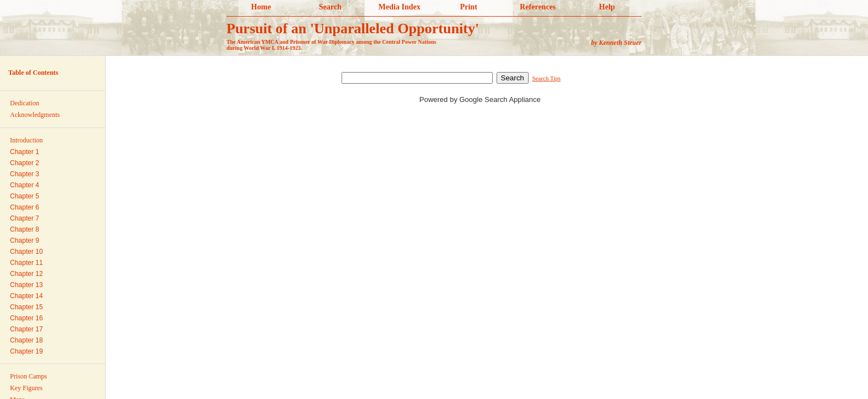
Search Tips (546, 78)
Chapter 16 (26, 318)
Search (330, 7)
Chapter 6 (25, 207)
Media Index (400, 7)
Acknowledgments (35, 115)
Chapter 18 (26, 340)
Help (607, 7)
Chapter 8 (25, 229)
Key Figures (26, 388)
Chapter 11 (26, 263)
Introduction (26, 140)
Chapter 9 (25, 241)
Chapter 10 (26, 252)
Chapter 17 (26, 329)
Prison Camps (29, 376)
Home (261, 7)
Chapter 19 (26, 351)
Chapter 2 (25, 163)
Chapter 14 (26, 296)
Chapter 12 (26, 274)
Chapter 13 (26, 285)
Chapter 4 (25, 185)
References (538, 7)
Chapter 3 (25, 174)
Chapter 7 (25, 218)
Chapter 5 (25, 196)
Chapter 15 (26, 307)
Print (469, 7)
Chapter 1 (25, 152)
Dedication (25, 103)
